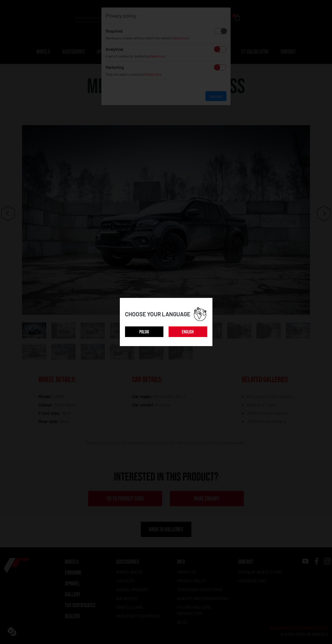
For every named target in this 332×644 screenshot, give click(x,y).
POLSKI (144, 332)
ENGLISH (188, 332)
